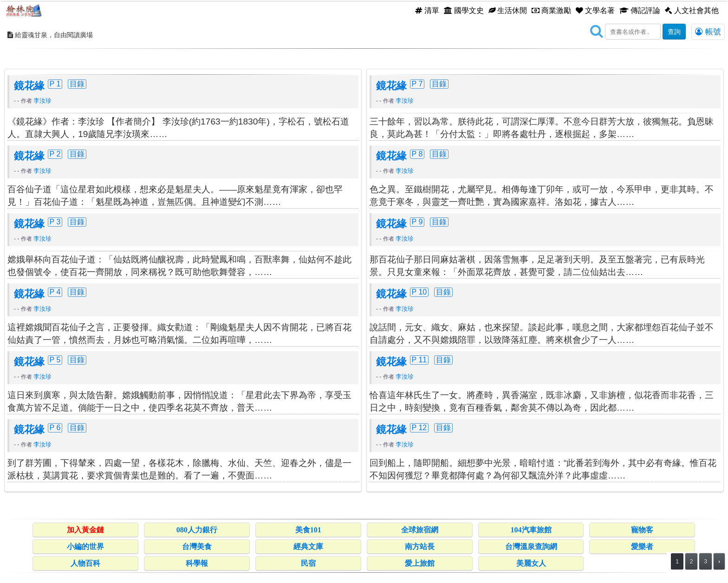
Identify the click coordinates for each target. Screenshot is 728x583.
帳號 (708, 32)
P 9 (417, 222)
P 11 (419, 360)
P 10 (419, 292)
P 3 (55, 222)
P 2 (55, 154)
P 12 (419, 427)
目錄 (77, 84)
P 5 (55, 360)
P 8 (417, 154)
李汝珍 (42, 101)
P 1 (55, 84)
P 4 (55, 292)
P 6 (55, 427)
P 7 (417, 84)
